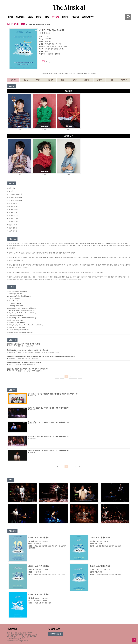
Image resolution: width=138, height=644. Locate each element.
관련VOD (100, 80)
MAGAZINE (20, 17)
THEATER (75, 17)
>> (80, 377)
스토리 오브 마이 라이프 (38, 537)
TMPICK (39, 17)
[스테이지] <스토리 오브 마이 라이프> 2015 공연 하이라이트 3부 (48, 436)
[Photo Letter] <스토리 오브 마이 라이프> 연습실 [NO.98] (24, 363)
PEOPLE (65, 17)
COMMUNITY (88, 17)
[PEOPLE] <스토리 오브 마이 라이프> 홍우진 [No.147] (23, 344)
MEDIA (30, 17)
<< (57, 377)
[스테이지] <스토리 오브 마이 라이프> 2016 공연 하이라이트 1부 (48, 422)
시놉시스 (50, 80)
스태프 (38, 80)
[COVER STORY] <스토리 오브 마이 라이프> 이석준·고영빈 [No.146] (28, 350)
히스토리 (124, 80)
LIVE (47, 17)
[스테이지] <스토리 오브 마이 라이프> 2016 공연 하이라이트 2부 (48, 408)
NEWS (11, 17)
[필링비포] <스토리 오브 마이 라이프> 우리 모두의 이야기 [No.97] (28, 369)
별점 (63, 80)
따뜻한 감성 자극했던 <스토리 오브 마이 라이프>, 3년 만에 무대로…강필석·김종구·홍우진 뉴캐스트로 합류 (41, 356)
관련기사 (87, 80)
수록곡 (75, 80)
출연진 (26, 80)
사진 (112, 80)
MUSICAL (55, 17)
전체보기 (13, 80)
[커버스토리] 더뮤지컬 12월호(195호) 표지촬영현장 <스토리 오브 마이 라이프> (53, 394)
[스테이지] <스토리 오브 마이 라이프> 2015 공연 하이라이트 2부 (48, 451)
